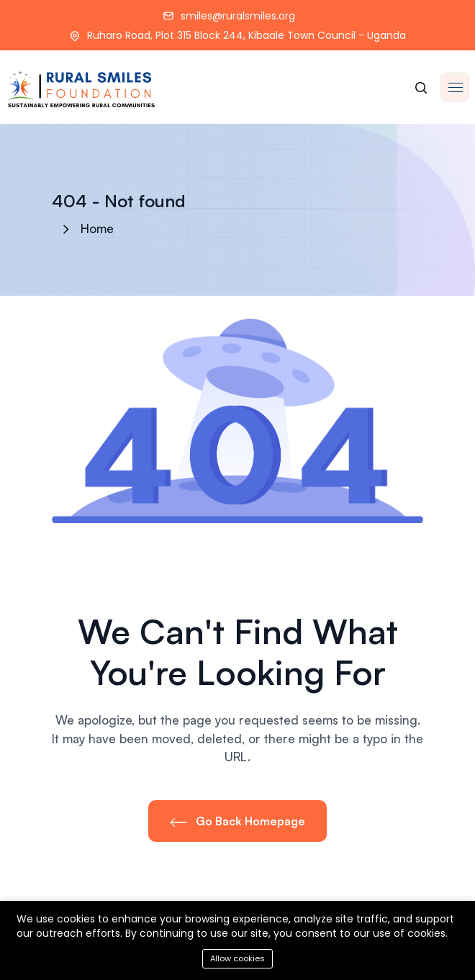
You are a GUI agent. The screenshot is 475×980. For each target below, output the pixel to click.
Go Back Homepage (237, 821)
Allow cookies (237, 958)
